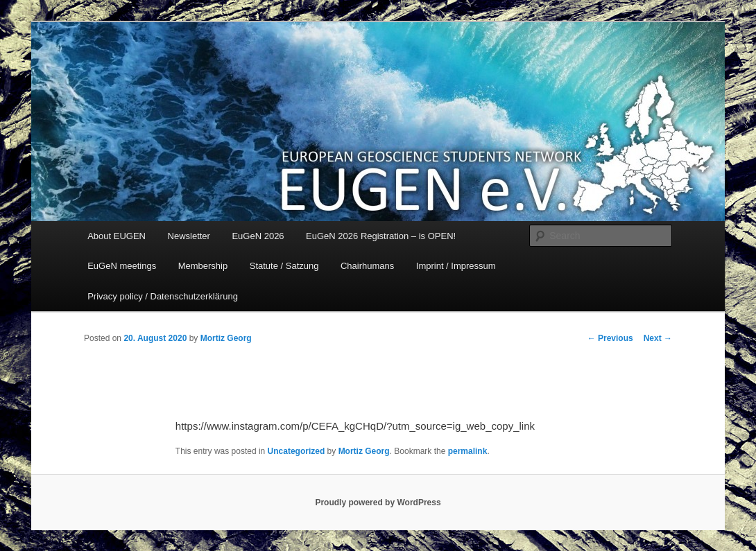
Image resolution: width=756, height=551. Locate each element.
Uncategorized (297, 451)
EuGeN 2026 (258, 236)
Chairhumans (367, 266)
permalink (468, 451)
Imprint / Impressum (456, 266)
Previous (610, 338)
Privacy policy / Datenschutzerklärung (163, 296)
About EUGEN (117, 236)
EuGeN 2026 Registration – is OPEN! (381, 236)
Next (658, 338)
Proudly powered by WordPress (378, 502)
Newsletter (189, 236)
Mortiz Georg (226, 338)
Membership (203, 266)
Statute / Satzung (284, 266)
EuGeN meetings (122, 266)
